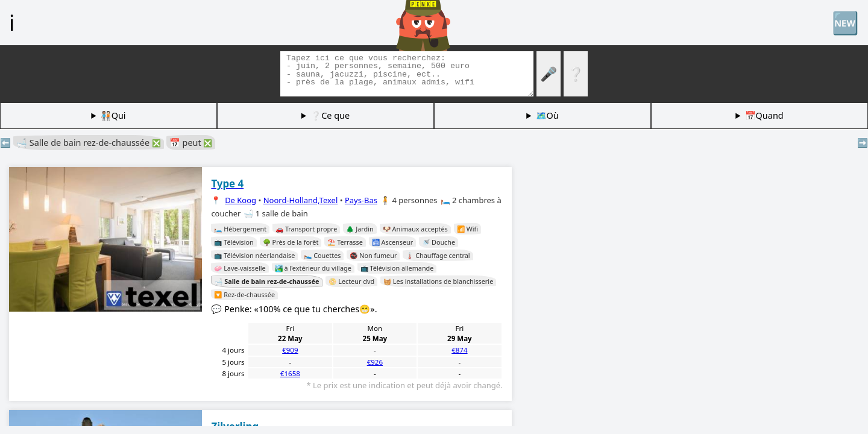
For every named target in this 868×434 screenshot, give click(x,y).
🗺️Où (547, 115)
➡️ (863, 143)
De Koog (241, 200)
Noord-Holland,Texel (301, 200)
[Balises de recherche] (407, 74)
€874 (459, 350)
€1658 (290, 373)
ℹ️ (12, 22)
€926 (375, 362)
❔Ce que (330, 115)
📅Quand (764, 115)
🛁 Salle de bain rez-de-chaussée (89, 143)
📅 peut (191, 143)
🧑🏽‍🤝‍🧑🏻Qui (113, 115)
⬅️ (5, 143)
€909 (290, 350)
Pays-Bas (361, 200)
